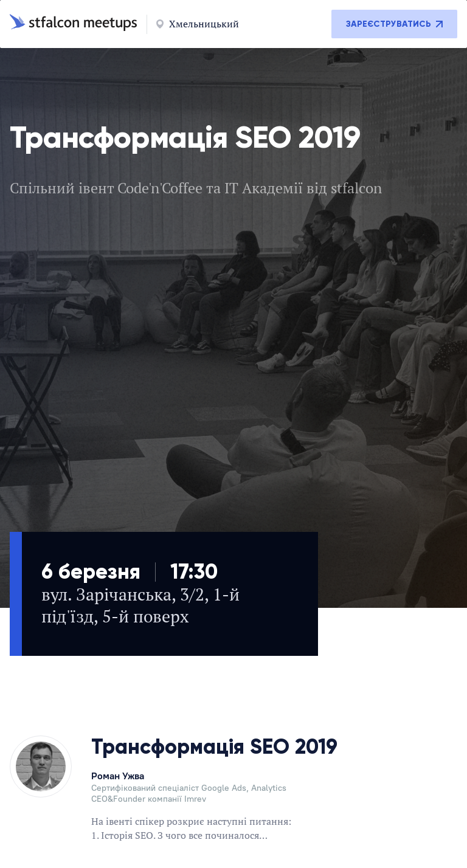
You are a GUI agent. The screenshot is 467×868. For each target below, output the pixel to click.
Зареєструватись (394, 24)
